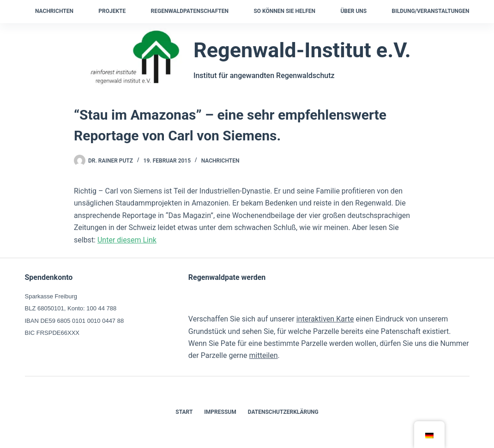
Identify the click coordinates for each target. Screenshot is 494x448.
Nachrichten (54, 11)
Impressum (220, 412)
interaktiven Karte (325, 319)
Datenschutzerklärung (283, 412)
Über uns (353, 11)
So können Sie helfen (284, 11)
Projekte (112, 11)
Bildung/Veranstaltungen (431, 11)
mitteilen (264, 355)
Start (184, 412)
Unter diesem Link (127, 240)
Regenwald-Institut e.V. (302, 50)
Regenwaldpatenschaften (190, 11)
